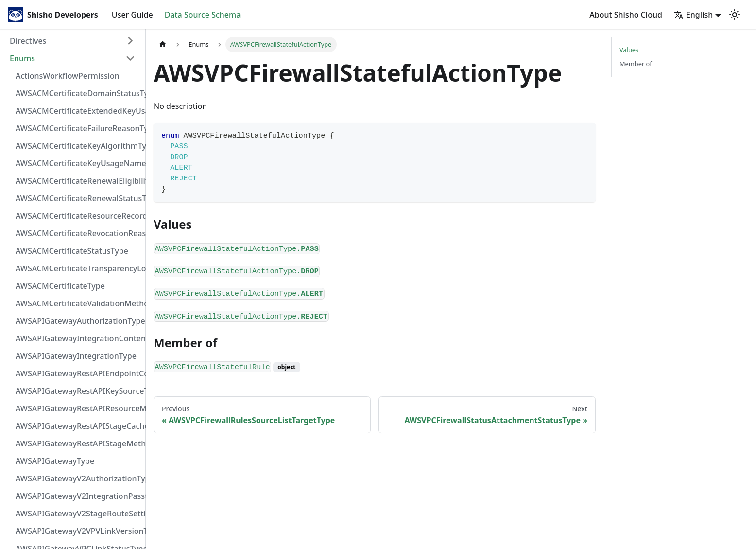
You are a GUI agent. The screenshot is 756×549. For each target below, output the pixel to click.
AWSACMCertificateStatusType (72, 251)
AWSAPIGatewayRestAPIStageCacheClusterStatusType (78, 426)
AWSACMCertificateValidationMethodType (78, 303)
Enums (22, 58)
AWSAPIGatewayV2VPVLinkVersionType (78, 531)
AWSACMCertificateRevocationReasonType (78, 233)
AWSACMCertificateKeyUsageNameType (78, 163)
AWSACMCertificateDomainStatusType (78, 93)
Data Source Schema (203, 15)
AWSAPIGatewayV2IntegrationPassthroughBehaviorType (78, 496)
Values (629, 50)
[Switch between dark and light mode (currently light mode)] (735, 15)
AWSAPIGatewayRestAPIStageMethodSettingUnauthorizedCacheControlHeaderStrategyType (78, 443)
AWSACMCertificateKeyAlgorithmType (78, 146)
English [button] (693, 15)
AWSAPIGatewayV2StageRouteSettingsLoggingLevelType (78, 514)
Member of (636, 64)
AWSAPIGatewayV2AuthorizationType (78, 478)
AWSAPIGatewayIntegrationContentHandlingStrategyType (78, 338)
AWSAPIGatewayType (55, 461)
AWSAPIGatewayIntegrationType (76, 356)
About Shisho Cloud (626, 15)
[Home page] (163, 44)
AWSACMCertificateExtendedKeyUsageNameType (78, 111)
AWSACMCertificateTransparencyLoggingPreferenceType (78, 268)
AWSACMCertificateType (60, 286)
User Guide (132, 15)
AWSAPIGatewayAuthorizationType (78, 321)
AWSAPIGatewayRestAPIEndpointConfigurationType (78, 373)
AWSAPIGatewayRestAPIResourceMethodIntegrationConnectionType (78, 408)
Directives (28, 41)
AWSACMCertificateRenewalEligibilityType (78, 181)
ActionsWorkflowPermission (68, 76)
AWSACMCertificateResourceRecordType (78, 216)
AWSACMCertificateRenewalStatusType (78, 198)
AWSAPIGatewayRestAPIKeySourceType (78, 391)
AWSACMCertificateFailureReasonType (78, 128)
